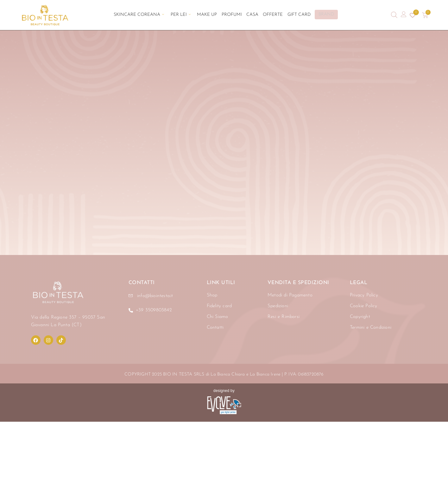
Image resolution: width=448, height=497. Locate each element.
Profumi (231, 15)
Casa (251, 15)
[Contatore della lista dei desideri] (413, 15)
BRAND (322, 15)
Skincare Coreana (143, 15)
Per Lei (183, 15)
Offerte (270, 15)
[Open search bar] (394, 15)
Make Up (208, 15)
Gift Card (295, 15)
